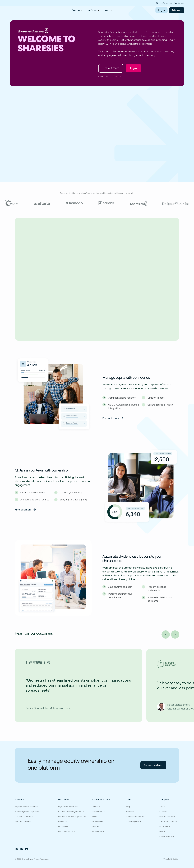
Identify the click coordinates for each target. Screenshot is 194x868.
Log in (161, 10)
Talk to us (177, 10)
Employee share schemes (26, 807)
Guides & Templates (135, 816)
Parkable (96, 807)
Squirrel (95, 826)
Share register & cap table (27, 811)
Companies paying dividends (71, 811)
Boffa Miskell (98, 821)
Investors (63, 821)
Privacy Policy (165, 826)
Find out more (111, 68)
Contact (181, 3)
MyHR (95, 816)
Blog (128, 807)
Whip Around (98, 831)
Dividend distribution (24, 816)
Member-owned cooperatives (72, 816)
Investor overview (23, 821)
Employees (63, 826)
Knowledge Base (133, 821)
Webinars (130, 811)
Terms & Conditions (168, 821)
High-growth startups (68, 807)
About (162, 807)
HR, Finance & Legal (67, 831)
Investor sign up (165, 3)
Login (133, 68)
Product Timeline (167, 816)
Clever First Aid (99, 811)
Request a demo (28, 166)
